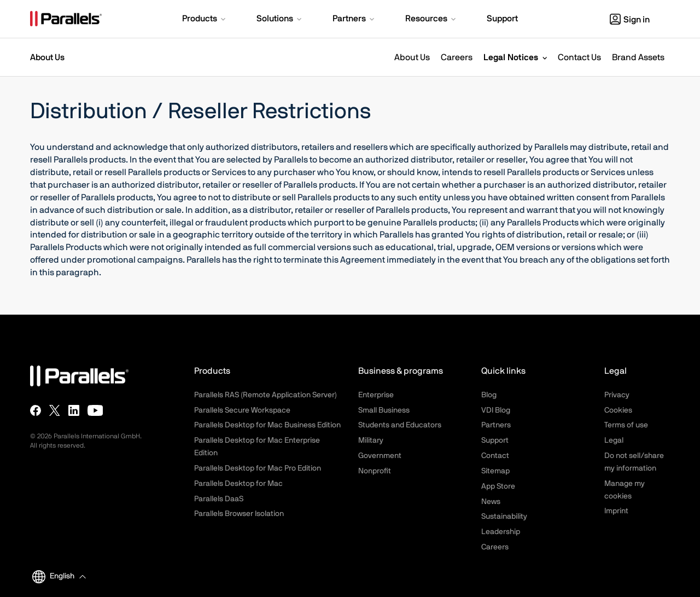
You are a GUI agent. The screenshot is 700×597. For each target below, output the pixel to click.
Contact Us (579, 57)
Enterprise (376, 395)
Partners (496, 425)
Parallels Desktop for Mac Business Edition (267, 425)
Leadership (501, 532)
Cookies (618, 410)
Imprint (616, 511)
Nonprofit (375, 471)
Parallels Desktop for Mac (238, 484)
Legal (614, 440)
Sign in (630, 20)
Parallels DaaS (219, 499)
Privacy (617, 395)
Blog (489, 395)
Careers (457, 57)
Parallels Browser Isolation (239, 514)
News (491, 502)
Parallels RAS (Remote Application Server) (266, 395)
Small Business (384, 410)
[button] (205, 20)
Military (371, 440)
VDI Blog (496, 410)
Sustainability (504, 517)
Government (380, 456)
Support (495, 440)
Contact (495, 456)
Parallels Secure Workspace (242, 410)
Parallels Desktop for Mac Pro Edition (258, 468)
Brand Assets (638, 57)
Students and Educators (400, 425)
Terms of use (626, 425)
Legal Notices (511, 57)
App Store (498, 486)
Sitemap (495, 471)
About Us (412, 57)
